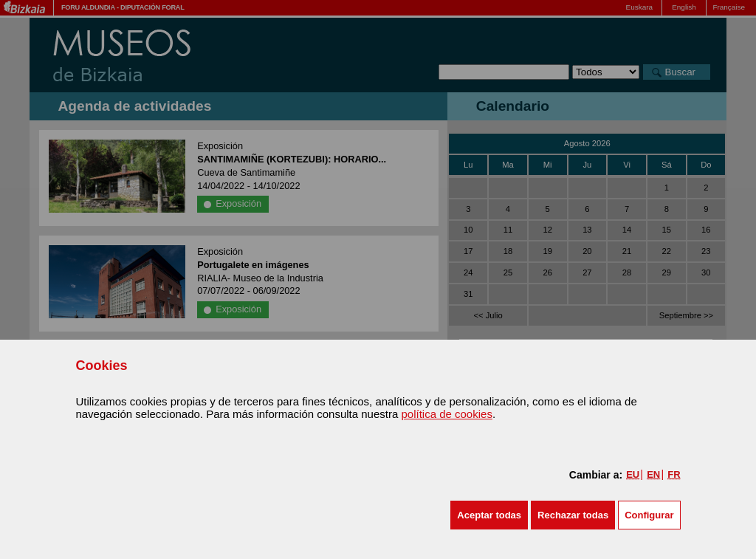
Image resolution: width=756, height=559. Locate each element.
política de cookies (446, 414)
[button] (489, 515)
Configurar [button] (649, 515)
